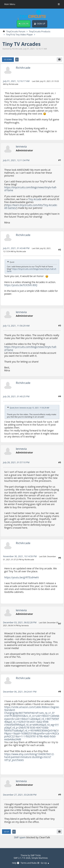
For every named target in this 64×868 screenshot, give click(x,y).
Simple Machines (40, 858)
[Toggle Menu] (59, 4)
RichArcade (23, 68)
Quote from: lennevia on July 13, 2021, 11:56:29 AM (29, 408)
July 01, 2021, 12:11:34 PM (16, 160)
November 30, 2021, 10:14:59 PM (20, 556)
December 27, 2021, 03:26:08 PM (20, 795)
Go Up (6, 832)
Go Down (8, 60)
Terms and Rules (30, 863)
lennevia (21, 146)
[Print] (59, 60)
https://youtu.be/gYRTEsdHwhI (22, 577)
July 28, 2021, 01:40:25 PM (16, 396)
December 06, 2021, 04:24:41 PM (20, 692)
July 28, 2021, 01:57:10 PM (16, 462)
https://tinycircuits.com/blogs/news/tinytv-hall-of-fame (31, 189)
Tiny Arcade (35, 199)
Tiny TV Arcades (21, 44)
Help (15, 863)
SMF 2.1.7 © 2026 (22, 858)
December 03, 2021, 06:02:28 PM (20, 622)
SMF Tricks (36, 855)
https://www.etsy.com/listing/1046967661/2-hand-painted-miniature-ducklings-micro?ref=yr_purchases (29, 757)
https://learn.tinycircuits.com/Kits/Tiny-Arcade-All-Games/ (31, 206)
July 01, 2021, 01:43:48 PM (16, 248)
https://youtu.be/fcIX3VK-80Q (21, 285)
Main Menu (10, 4)
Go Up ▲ (45, 863)
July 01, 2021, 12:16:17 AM (16, 81)
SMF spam (20, 837)
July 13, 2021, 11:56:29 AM (16, 326)
